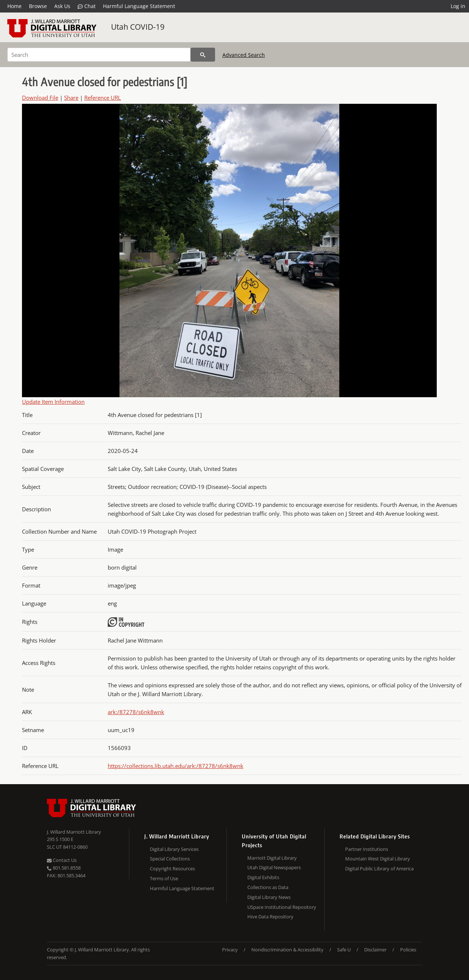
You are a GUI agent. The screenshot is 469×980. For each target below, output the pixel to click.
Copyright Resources (172, 869)
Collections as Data (268, 887)
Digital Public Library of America (379, 869)
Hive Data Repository (270, 917)
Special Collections (170, 859)
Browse (38, 6)
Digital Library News (269, 897)
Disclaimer (375, 950)
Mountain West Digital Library (378, 859)
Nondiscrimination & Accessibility (287, 950)
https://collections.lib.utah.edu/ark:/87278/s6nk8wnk (176, 766)
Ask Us (62, 6)
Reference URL (103, 98)
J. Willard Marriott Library (74, 832)
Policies (408, 950)
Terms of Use (164, 878)
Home (14, 6)
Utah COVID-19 (138, 27)
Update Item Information (53, 402)
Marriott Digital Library (272, 858)
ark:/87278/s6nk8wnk (136, 712)
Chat (87, 6)
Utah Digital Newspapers (274, 867)
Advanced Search (244, 55)
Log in (458, 6)
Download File (40, 98)
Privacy (230, 950)
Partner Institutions (367, 849)
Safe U (344, 950)
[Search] (99, 55)
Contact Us (62, 860)
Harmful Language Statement (139, 6)
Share (71, 98)
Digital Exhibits (263, 877)
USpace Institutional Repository (282, 907)
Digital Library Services (174, 849)
